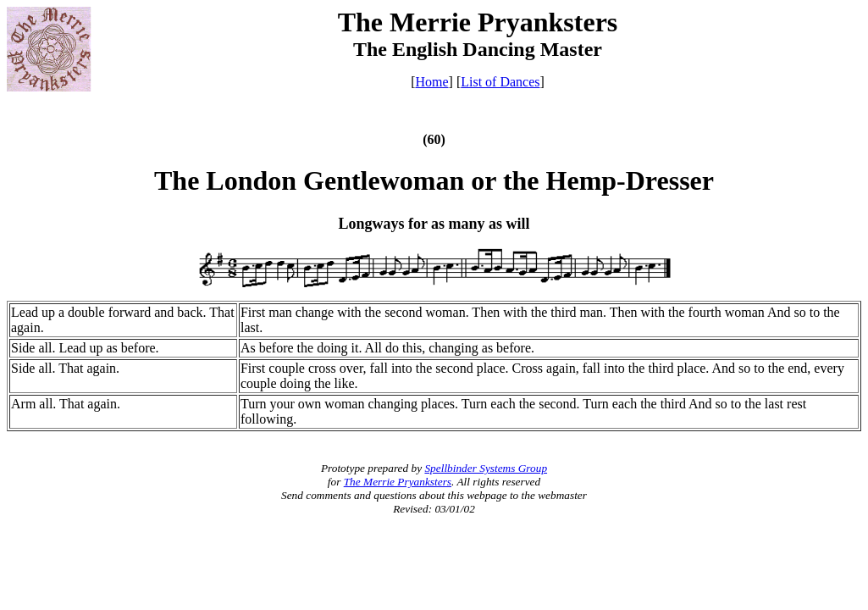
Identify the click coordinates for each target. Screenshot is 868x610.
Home (431, 82)
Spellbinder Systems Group (486, 468)
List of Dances (500, 82)
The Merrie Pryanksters (398, 482)
